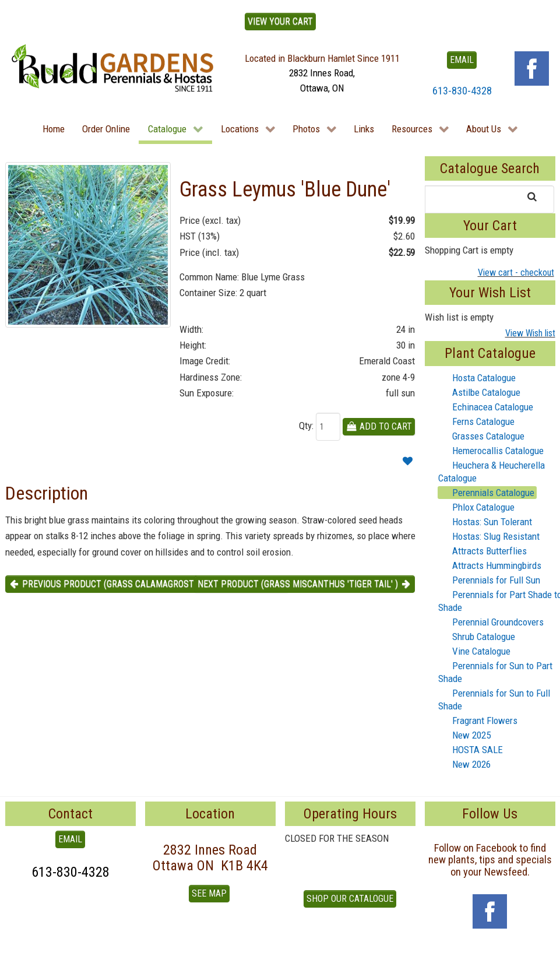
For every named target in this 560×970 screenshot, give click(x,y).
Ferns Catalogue (476, 421)
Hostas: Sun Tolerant (485, 522)
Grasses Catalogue (481, 436)
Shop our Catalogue (350, 899)
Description (47, 493)
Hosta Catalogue (477, 378)
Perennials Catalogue (486, 493)
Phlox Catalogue (476, 507)
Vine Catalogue (474, 651)
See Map (209, 893)
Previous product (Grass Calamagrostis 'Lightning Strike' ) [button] (147, 584)
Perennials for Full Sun (489, 580)
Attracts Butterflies (482, 551)
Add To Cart (379, 426)
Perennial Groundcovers (491, 622)
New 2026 (464, 764)
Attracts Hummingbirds (490, 565)
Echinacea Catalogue (486, 407)
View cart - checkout (516, 273)
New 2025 (464, 735)
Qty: (306, 426)
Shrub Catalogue (477, 637)
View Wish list (530, 333)
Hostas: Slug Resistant (489, 536)
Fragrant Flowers (478, 721)
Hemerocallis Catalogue (491, 451)
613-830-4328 (462, 91)
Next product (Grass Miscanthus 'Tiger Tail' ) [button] (305, 584)
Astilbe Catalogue (479, 392)
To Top (18, 957)
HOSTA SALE (471, 750)
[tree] (490, 571)
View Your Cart (280, 21)
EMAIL (462, 60)
